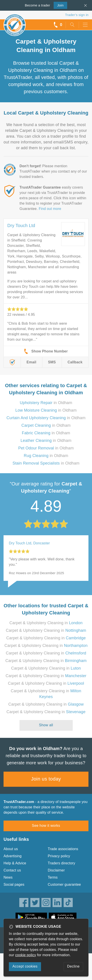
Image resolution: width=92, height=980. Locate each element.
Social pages (14, 884)
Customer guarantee (64, 884)
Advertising (13, 856)
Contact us (12, 870)
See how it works (46, 826)
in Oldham (46, 403)
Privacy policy (59, 856)
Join (59, 5)
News (8, 877)
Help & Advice (15, 863)
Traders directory (62, 863)
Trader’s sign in (77, 15)
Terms (53, 877)
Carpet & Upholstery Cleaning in (46, 623)
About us (11, 849)
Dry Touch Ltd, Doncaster (29, 543)
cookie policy (25, 955)
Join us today (46, 779)
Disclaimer (56, 870)
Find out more (50, 209)
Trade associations (63, 849)
